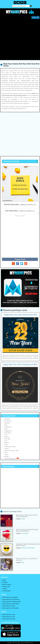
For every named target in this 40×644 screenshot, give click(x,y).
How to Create (7, 584)
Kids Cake (7, 439)
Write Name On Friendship (11, 608)
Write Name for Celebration (11, 604)
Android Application (12, 458)
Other (6, 445)
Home (4, 580)
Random (5, 582)
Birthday (7, 423)
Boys (6, 425)
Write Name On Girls (9, 617)
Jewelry (7, 437)
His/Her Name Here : (20, 204)
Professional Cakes (10, 447)
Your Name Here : (20, 211)
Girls (6, 435)
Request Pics (6, 586)
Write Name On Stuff (9, 619)
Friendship (8, 433)
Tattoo (6, 454)
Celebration (8, 427)
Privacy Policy (6, 591)
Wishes (7, 456)
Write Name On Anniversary (11, 599)
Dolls (6, 429)
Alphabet (7, 419)
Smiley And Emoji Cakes (12, 451)
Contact (5, 589)
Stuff (6, 453)
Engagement (8, 431)
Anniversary (8, 421)
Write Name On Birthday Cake (11, 602)
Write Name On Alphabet (10, 597)
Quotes (7, 449)
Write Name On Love (9, 615)
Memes (7, 443)
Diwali (23, 519)
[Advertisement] (20, 40)
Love (6, 441)
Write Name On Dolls (9, 606)
